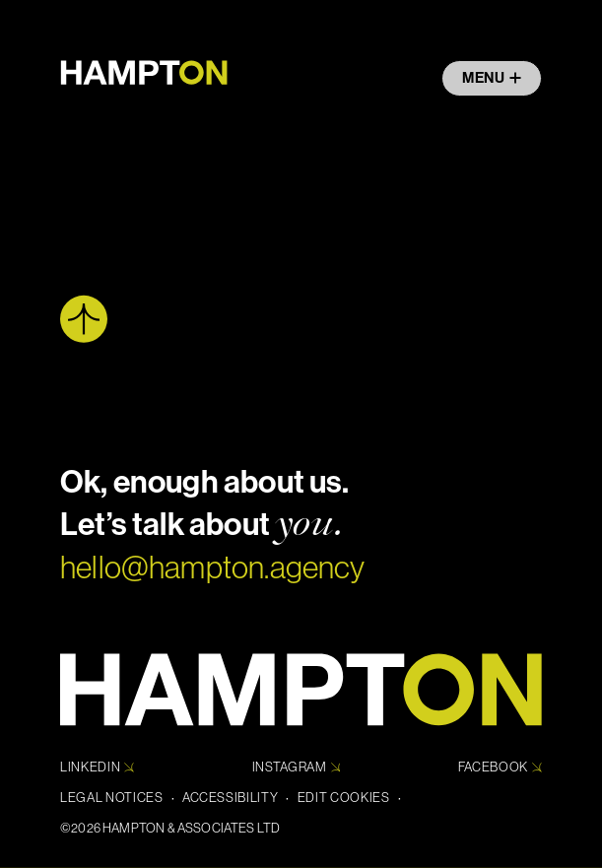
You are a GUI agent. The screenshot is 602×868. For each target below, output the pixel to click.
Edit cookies (344, 798)
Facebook (500, 767)
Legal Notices (112, 798)
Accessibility (231, 798)
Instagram (297, 767)
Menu (492, 78)
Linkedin (97, 767)
